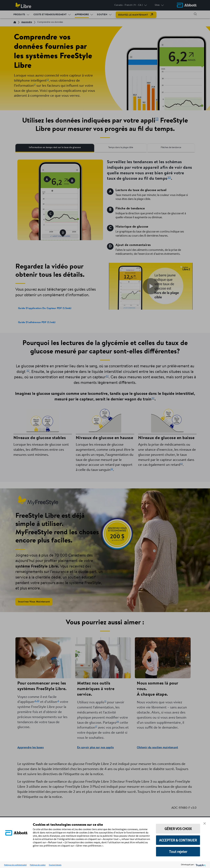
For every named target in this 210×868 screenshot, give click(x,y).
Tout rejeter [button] (178, 852)
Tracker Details (55, 865)
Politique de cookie (38, 865)
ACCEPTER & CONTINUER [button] (178, 840)
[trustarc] (200, 865)
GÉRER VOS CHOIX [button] (178, 829)
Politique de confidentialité (15, 865)
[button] (205, 823)
